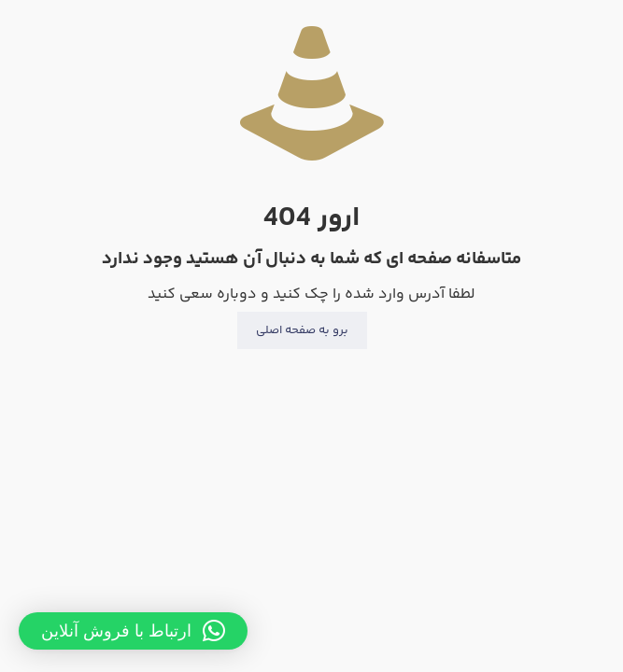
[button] (133, 631)
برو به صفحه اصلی (302, 330)
